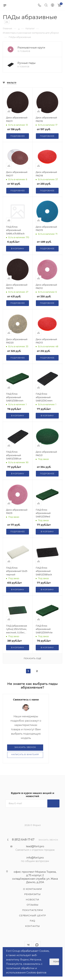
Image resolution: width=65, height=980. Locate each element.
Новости (32, 900)
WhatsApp (37, 945)
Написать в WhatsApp (25, 754)
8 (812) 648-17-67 (23, 840)
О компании (32, 889)
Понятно (56, 962)
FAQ (32, 921)
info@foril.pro (35, 858)
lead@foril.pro (35, 846)
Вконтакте (28, 945)
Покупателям (33, 910)
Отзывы (33, 905)
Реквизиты (32, 894)
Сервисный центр (32, 915)
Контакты (32, 926)
